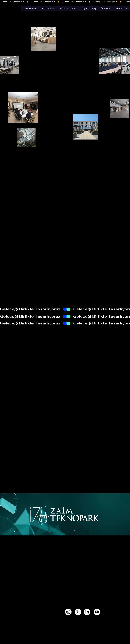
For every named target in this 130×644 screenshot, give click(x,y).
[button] (31, 8)
